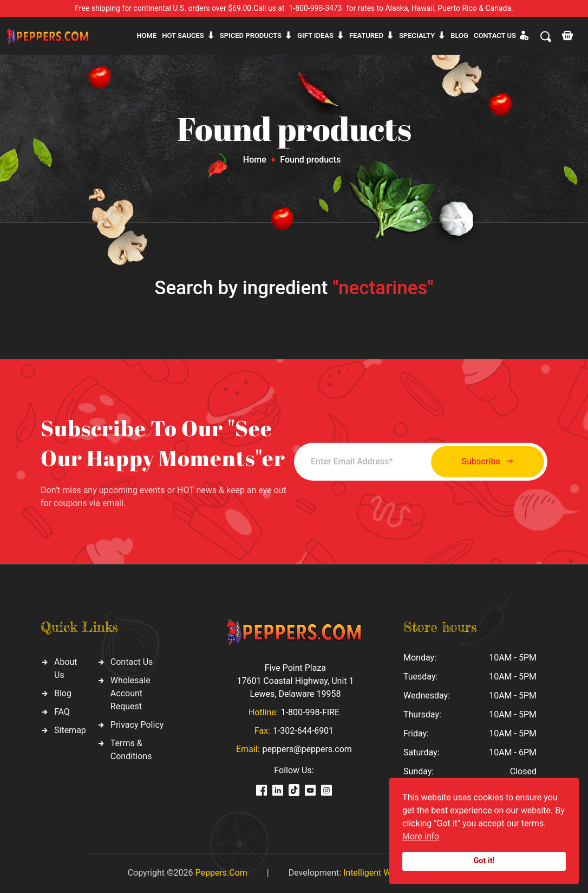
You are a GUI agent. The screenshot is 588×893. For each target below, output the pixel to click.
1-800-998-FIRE (310, 712)
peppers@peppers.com (307, 749)
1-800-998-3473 (316, 8)
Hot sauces (183, 35)
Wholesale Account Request (130, 693)
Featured (366, 35)
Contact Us (132, 662)
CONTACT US (495, 35)
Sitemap (70, 730)
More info (421, 836)
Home (146, 35)
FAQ (62, 712)
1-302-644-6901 (303, 731)
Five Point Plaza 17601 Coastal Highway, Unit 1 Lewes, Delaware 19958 (295, 681)
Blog (459, 35)
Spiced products (251, 35)
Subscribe (488, 461)
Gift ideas (315, 35)
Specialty (417, 35)
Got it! (484, 861)
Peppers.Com (221, 873)
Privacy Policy (137, 725)
